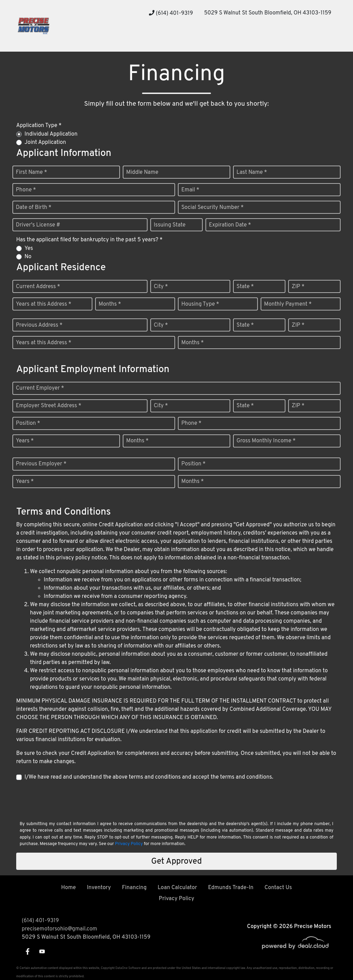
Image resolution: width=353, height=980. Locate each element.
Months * (110, 304)
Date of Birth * (34, 208)
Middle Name (142, 172)
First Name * (31, 172)
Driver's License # (38, 225)
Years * (25, 441)
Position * (28, 423)
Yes (29, 249)
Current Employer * (40, 388)
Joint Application (45, 143)
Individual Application (51, 134)
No (28, 257)
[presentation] (69, 800)
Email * (190, 190)
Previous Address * (39, 325)
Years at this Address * (44, 304)
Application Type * (39, 126)
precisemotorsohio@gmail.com (59, 929)
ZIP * (298, 287)
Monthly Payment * (288, 304)
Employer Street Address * (49, 406)
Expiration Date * (230, 225)
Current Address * (38, 287)
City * (161, 287)
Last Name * (252, 172)
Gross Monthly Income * (266, 441)
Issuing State (170, 225)
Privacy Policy (129, 844)
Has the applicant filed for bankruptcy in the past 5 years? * (89, 240)
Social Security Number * (213, 208)
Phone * (26, 190)
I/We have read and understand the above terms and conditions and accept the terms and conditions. (149, 777)
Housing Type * (200, 304)
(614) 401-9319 (171, 13)
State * (245, 287)
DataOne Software (128, 968)
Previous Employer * (41, 464)
